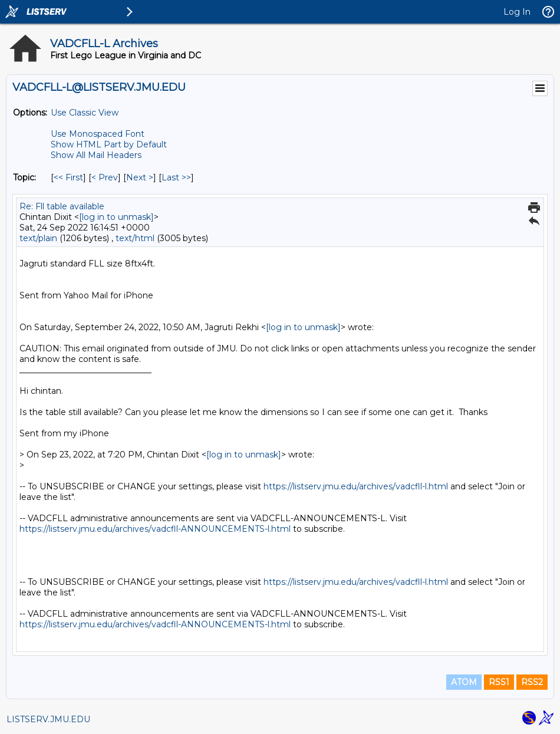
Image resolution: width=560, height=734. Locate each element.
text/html (135, 238)
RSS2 (532, 682)
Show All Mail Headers (96, 155)
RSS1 (499, 682)
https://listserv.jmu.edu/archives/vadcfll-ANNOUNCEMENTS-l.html (155, 529)
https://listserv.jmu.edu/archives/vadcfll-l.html (356, 486)
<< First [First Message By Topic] (68, 177)
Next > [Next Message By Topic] (140, 177)
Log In (517, 12)
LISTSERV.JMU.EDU (48, 719)
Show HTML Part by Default (109, 144)
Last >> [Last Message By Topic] (176, 177)
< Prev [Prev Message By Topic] (105, 177)
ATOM (464, 682)
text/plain (38, 238)
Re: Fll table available (62, 206)
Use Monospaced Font (98, 134)
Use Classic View (85, 113)
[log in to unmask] (116, 217)
